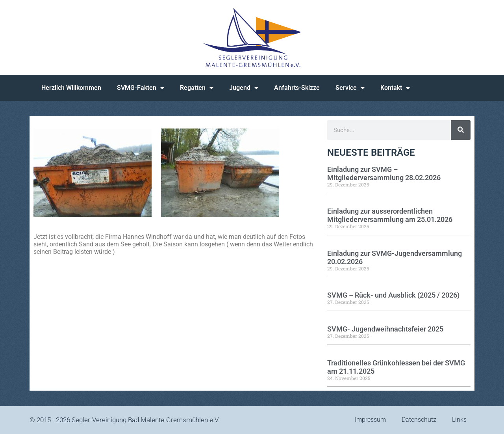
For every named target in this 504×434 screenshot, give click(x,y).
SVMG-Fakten (141, 88)
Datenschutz (419, 420)
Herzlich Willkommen (71, 88)
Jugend (244, 88)
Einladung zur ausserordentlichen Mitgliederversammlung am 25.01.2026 (390, 215)
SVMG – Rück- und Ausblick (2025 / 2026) (393, 295)
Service (350, 88)
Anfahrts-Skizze (297, 88)
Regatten (197, 88)
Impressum (370, 420)
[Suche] (461, 130)
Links (459, 420)
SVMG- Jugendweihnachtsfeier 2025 (385, 329)
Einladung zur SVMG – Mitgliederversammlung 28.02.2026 (384, 173)
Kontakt (395, 88)
